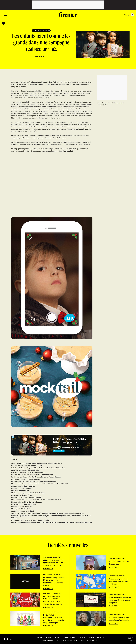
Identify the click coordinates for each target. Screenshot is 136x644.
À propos (39, 638)
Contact (82, 638)
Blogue (49, 638)
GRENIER (130, 638)
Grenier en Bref (48, 641)
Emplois (58, 638)
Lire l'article (48, 569)
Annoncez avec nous (96, 638)
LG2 (34, 131)
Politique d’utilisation (89, 641)
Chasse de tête (69, 638)
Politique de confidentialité (67, 641)
